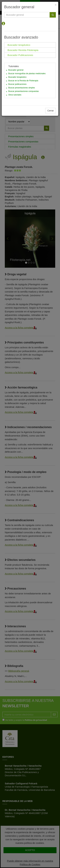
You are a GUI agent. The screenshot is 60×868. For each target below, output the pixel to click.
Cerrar (51, 111)
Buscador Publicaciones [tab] (20, 55)
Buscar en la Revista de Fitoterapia (23, 81)
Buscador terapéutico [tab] (19, 45)
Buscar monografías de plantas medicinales (27, 74)
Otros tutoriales (15, 95)
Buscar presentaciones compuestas (24, 91)
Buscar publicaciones (17, 84)
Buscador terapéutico (17, 77)
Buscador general (16, 70)
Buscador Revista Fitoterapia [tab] (23, 50)
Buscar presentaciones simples (22, 88)
